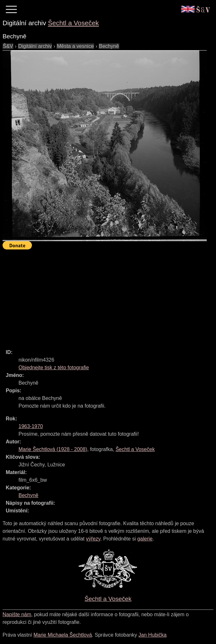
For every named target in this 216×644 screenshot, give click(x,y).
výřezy (93, 539)
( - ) (53, 449)
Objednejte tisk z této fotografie (54, 368)
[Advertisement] (109, 296)
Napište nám (17, 614)
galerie (145, 539)
